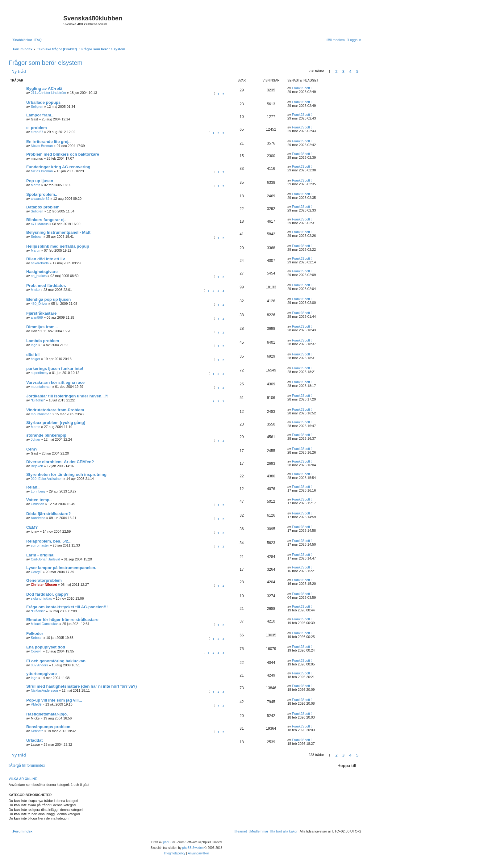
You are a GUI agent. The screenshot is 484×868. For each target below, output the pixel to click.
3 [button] (343, 71)
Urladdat (35, 740)
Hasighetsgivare (42, 272)
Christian (38, 504)
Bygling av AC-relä (44, 88)
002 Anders (40, 665)
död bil (33, 355)
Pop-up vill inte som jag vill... (54, 700)
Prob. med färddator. (46, 285)
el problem (37, 128)
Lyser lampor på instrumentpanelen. (61, 568)
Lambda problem (43, 341)
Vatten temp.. (39, 500)
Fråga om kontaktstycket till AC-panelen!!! (67, 607)
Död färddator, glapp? (47, 594)
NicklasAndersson (44, 690)
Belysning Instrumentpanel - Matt (58, 232)
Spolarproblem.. (42, 194)
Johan (35, 439)
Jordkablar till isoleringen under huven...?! (67, 396)
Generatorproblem (44, 580)
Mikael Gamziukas (45, 624)
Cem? (32, 449)
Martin (36, 185)
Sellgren (37, 107)
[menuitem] (38, 40)
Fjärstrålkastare (41, 313)
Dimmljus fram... (42, 327)
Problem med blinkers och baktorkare (63, 154)
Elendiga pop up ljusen (48, 299)
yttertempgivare (42, 674)
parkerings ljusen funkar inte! (55, 369)
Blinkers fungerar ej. (46, 220)
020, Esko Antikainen (47, 479)
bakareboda (40, 263)
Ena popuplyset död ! (47, 647)
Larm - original (40, 555)
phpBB (168, 842)
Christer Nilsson (44, 585)
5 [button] (357, 71)
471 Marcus (40, 224)
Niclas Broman (42, 146)
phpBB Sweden (193, 848)
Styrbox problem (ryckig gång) (56, 423)
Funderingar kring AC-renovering (58, 167)
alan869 (37, 317)
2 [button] (336, 71)
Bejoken (37, 466)
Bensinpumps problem (48, 727)
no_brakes (39, 276)
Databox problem (43, 207)
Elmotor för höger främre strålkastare (62, 620)
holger (36, 359)
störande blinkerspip (46, 435)
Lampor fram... (40, 115)
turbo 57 (37, 132)
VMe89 (36, 704)
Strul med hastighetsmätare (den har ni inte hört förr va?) (81, 686)
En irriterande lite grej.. (48, 142)
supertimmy (40, 373)
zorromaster (40, 545)
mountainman (41, 387)
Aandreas (38, 518)
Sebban (37, 237)
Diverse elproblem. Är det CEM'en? (60, 462)
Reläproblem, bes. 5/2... (49, 541)
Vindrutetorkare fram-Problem (55, 410)
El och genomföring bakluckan (56, 661)
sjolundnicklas (41, 598)
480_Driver (39, 304)
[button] (363, 71)
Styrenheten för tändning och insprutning (66, 474)
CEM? (32, 527)
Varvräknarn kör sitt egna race (55, 382)
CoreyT (36, 572)
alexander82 (40, 199)
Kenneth (37, 731)
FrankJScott (301, 88)
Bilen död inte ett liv (46, 259)
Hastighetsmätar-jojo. (47, 714)
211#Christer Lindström (48, 93)
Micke (35, 290)
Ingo (34, 345)
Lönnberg (38, 491)
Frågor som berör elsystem (46, 63)
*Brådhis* (38, 400)
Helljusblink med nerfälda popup (58, 246)
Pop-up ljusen (40, 181)
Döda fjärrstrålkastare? (48, 514)
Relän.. (33, 487)
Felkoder (35, 633)
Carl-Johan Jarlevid (46, 559)
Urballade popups (43, 102)
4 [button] (350, 71)
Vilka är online (23, 779)
